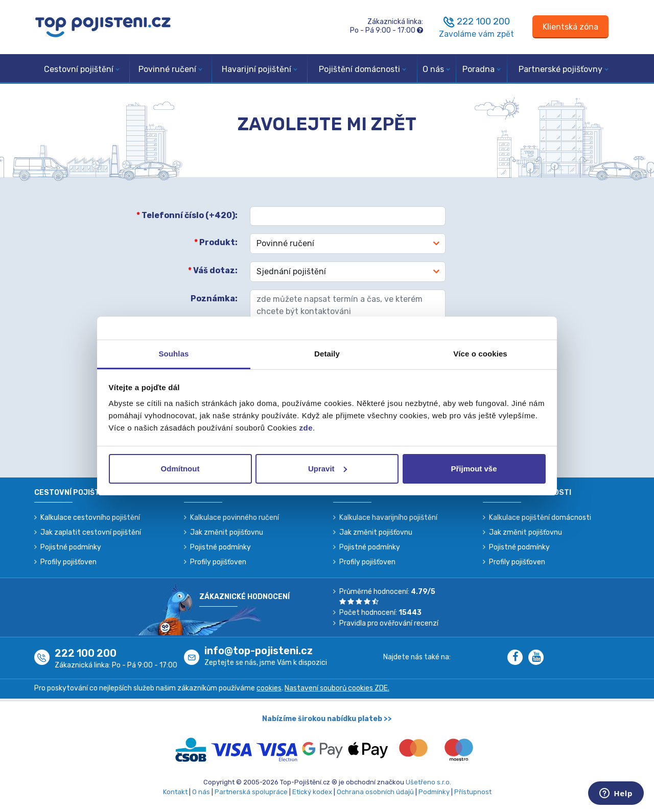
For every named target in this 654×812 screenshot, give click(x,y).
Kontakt (175, 792)
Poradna (482, 69)
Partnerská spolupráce (251, 792)
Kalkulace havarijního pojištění (388, 518)
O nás (436, 69)
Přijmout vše (474, 469)
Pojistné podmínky (71, 547)
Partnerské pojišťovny (564, 69)
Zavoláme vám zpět (476, 34)
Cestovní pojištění (82, 69)
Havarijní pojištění (260, 69)
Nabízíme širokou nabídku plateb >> (327, 719)
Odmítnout (180, 469)
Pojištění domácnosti (363, 69)
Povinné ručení (170, 69)
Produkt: (216, 242)
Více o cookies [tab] (480, 354)
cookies (269, 688)
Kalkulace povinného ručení (235, 518)
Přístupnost (473, 792)
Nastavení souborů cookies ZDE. (337, 688)
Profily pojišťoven (68, 562)
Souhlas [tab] (173, 354)
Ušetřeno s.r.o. (428, 782)
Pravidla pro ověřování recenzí (389, 623)
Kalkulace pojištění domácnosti (540, 518)
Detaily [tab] (327, 354)
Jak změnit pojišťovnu (227, 532)
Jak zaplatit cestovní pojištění (91, 532)
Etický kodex (312, 792)
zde (306, 428)
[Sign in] (570, 27)
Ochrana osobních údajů (375, 792)
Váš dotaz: (213, 270)
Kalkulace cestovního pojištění (90, 518)
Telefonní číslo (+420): (187, 215)
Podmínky (434, 792)
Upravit (328, 469)
